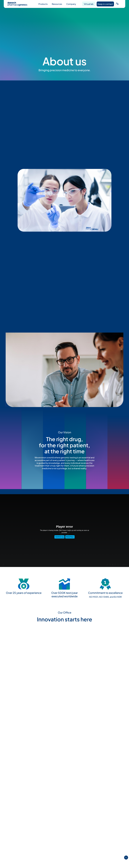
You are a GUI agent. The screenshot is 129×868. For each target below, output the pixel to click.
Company (71, 4)
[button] (10, 640)
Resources (57, 4)
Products (43, 4)
